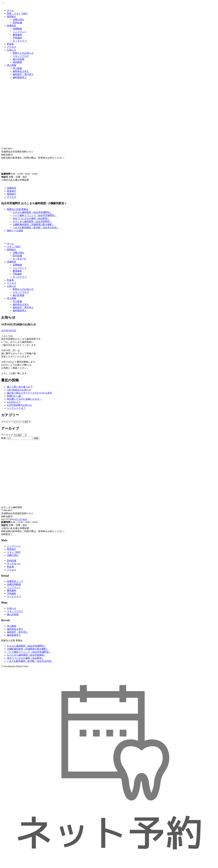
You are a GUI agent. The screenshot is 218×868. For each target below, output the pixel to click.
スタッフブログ (21, 56)
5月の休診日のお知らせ (19, 390)
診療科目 (12, 26)
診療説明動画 (14, 584)
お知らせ (12, 50)
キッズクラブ (20, 41)
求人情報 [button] (12, 298)
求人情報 (12, 65)
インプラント (20, 32)
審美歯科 (17, 35)
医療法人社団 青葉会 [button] (18, 209)
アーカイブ (7, 435)
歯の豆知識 (19, 59)
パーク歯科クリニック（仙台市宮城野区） (35, 215)
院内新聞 (17, 62)
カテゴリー (7, 422)
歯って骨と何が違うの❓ (20, 387)
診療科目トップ (15, 581)
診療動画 (17, 29)
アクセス (12, 47)
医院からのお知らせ (23, 53)
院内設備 (17, 23)
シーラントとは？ (16, 408)
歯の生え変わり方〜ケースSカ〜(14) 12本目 (30, 393)
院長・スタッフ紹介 (17, 13)
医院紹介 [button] (12, 250)
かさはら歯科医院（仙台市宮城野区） (32, 212)
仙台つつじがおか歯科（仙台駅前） (31, 218)
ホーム (10, 10)
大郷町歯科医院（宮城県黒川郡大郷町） (34, 224)
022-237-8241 (21, 519)
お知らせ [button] (12, 286)
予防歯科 (17, 38)
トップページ (14, 546)
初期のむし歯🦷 (15, 396)
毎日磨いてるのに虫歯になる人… (24, 399)
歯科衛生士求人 (21, 71)
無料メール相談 (15, 231)
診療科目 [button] (12, 262)
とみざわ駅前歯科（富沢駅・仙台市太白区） (36, 228)
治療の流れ (19, 20)
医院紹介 (12, 16)
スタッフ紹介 (14, 247)
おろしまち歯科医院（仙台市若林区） (32, 221)
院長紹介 (12, 191)
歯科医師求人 (20, 77)
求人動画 (17, 68)
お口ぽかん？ (14, 402)
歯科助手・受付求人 (23, 74)
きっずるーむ (20, 259)
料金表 (10, 44)
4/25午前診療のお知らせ (19, 405)
